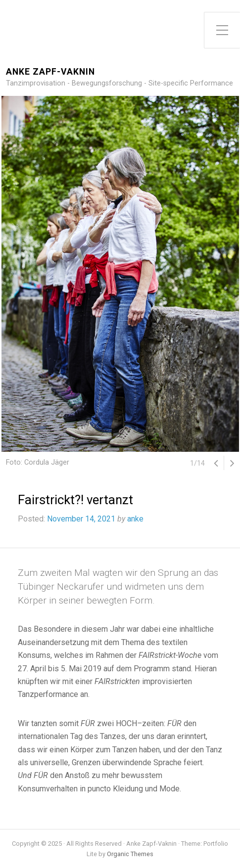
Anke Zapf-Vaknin (50, 72)
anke (135, 519)
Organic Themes (130, 854)
